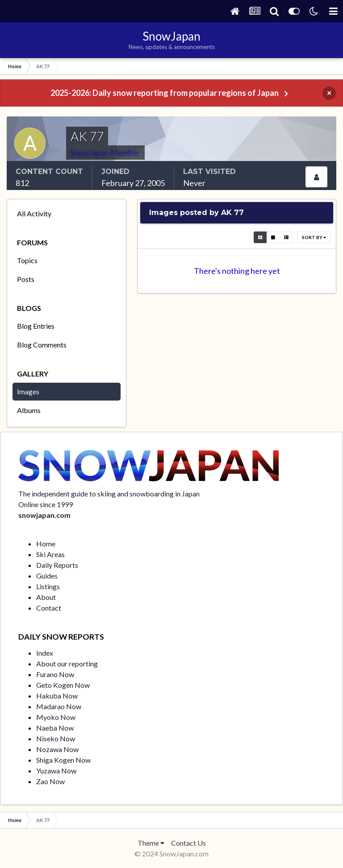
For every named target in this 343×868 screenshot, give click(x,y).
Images (28, 391)
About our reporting (67, 663)
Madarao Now (59, 706)
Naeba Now (55, 728)
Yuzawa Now (56, 771)
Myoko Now (56, 717)
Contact (49, 608)
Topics (27, 260)
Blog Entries (36, 326)
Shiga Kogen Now (63, 760)
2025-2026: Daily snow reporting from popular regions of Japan (165, 93)
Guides (47, 576)
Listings (48, 586)
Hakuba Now (57, 696)
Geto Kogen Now (63, 685)
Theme (151, 843)
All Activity (34, 213)
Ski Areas (50, 554)
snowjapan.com (44, 515)
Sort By (314, 237)
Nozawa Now (57, 749)
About (46, 597)
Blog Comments (42, 345)
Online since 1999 (46, 504)
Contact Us (188, 843)
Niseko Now (56, 738)
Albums (29, 410)
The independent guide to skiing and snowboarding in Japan (109, 494)
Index (45, 653)
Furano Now (55, 674)
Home (46, 544)
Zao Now (50, 781)
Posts (26, 279)
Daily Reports (57, 565)
